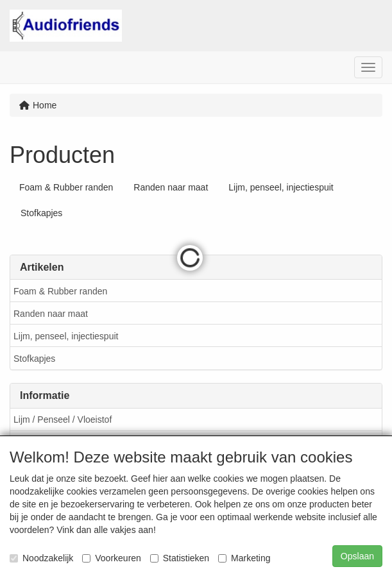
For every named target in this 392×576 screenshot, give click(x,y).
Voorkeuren (112, 558)
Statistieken (180, 558)
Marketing (244, 558)
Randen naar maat (51, 314)
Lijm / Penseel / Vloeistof (63, 419)
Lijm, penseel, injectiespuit (66, 336)
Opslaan (357, 556)
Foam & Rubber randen (60, 291)
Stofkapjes (34, 359)
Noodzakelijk (41, 558)
